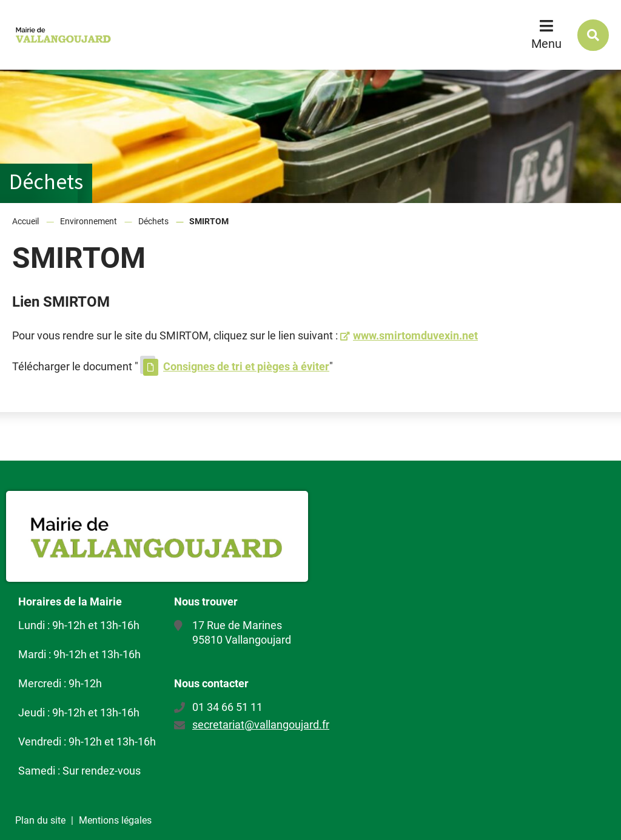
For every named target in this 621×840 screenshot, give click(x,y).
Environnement (89, 221)
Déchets (153, 221)
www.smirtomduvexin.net (415, 335)
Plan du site (40, 820)
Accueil (25, 221)
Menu (546, 44)
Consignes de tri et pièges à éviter (246, 366)
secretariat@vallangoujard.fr (261, 725)
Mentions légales (115, 820)
